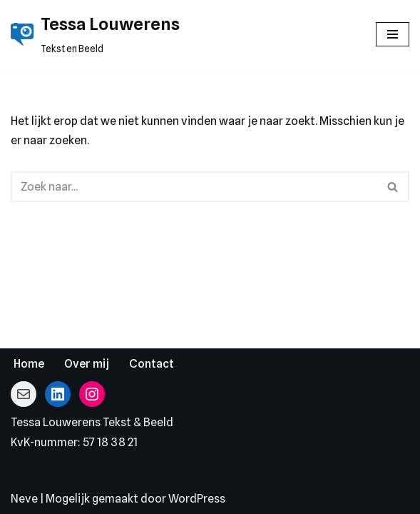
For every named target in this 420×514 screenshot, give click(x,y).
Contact (152, 364)
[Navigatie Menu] (393, 34)
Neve (24, 499)
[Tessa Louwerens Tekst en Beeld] (95, 34)
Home (29, 364)
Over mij (87, 364)
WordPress (197, 499)
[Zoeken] (194, 187)
